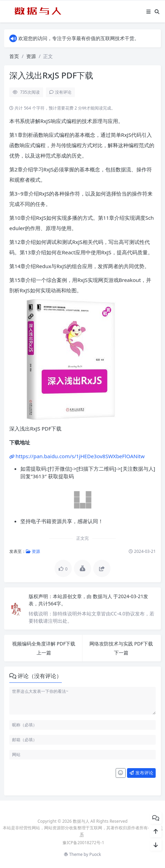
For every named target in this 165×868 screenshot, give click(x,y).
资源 (31, 56)
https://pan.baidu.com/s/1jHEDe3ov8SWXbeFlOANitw (80, 456)
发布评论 (141, 773)
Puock (95, 854)
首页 (14, 56)
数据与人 (103, 596)
